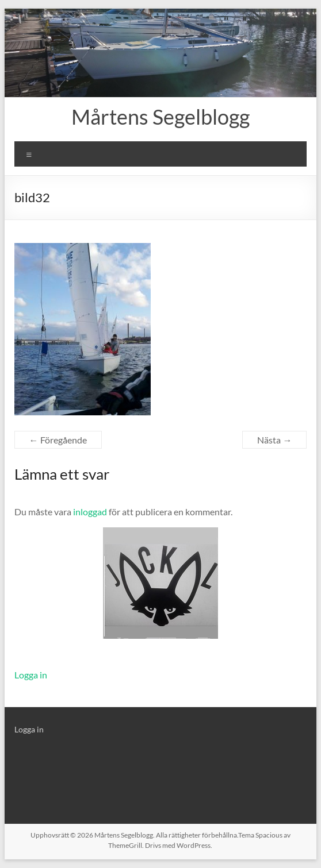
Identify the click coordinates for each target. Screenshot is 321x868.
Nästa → (274, 440)
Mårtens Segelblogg (160, 117)
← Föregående (58, 440)
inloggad (90, 512)
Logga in (31, 675)
